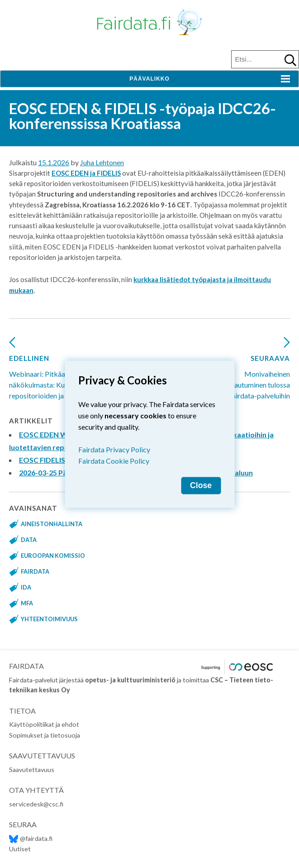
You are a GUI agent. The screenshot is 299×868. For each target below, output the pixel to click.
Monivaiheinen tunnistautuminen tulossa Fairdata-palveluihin (248, 372)
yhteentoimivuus (49, 619)
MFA (27, 603)
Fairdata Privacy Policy (114, 449)
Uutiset (20, 849)
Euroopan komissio (53, 556)
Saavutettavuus (32, 770)
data (29, 540)
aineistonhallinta (52, 524)
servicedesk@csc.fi (36, 804)
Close (201, 485)
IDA (26, 587)
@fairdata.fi (31, 838)
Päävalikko (149, 79)
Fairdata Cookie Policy (114, 460)
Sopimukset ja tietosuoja (45, 735)
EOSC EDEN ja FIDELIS (86, 173)
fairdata (35, 571)
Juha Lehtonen (102, 162)
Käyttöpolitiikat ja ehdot (44, 724)
